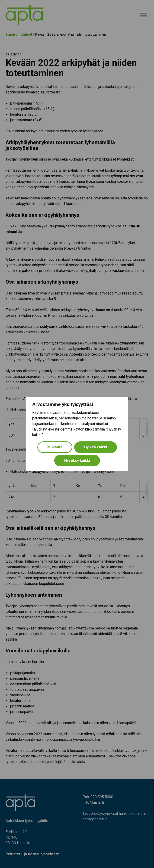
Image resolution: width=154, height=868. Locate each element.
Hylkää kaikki (96, 447)
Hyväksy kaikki (77, 460)
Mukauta (55, 447)
